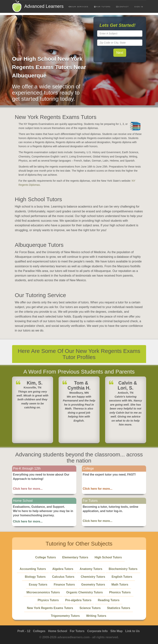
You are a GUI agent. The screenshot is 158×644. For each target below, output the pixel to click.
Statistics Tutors (119, 608)
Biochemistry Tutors (123, 569)
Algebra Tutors (63, 569)
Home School (58, 631)
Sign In (139, 7)
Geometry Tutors (93, 585)
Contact (122, 7)
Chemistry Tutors (93, 577)
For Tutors (102, 7)
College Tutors (46, 557)
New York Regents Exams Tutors (50, 608)
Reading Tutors (109, 600)
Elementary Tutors (75, 557)
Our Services (79, 7)
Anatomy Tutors (91, 569)
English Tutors (122, 577)
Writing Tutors (96, 616)
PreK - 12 (24, 631)
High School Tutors (108, 557)
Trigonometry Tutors (65, 616)
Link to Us (132, 631)
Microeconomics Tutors (43, 592)
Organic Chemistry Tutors (84, 592)
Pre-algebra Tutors (78, 600)
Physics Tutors (48, 600)
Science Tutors (90, 608)
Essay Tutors (38, 585)
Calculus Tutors (63, 577)
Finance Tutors (64, 585)
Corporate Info (97, 631)
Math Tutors (120, 585)
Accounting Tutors (33, 569)
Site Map (116, 631)
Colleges (39, 631)
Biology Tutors (35, 577)
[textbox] (120, 34)
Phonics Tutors (120, 592)
